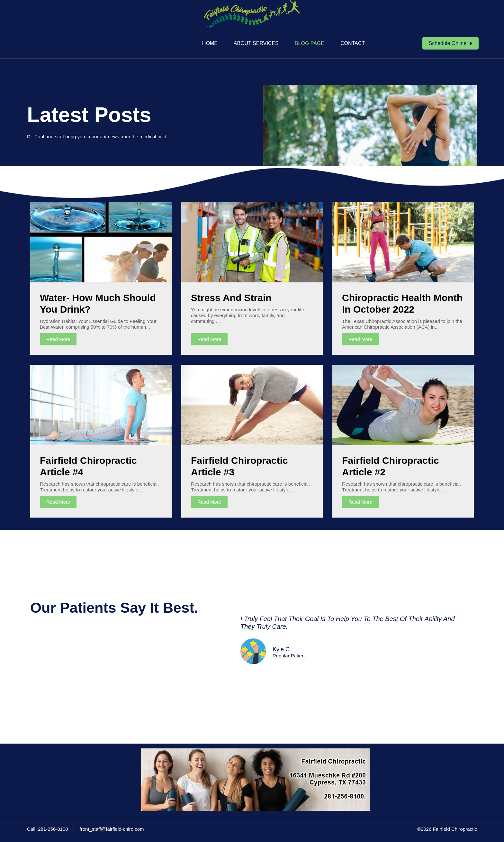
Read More (58, 339)
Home (210, 43)
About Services (256, 43)
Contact (353, 43)
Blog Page (310, 43)
